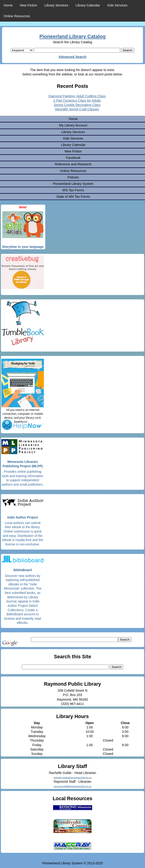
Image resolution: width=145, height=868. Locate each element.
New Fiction (28, 5)
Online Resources (17, 16)
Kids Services (117, 5)
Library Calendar (88, 5)
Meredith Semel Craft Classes (77, 109)
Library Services (56, 5)
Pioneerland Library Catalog (73, 36)
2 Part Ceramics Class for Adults (77, 100)
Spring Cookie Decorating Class (77, 105)
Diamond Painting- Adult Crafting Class (77, 96)
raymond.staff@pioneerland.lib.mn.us (72, 786)
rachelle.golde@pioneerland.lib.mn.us (73, 778)
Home (8, 5)
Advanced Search (72, 57)
